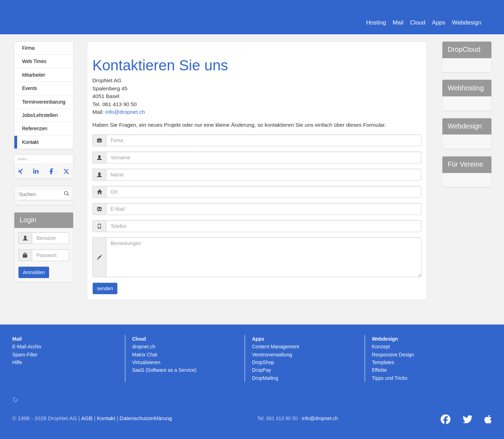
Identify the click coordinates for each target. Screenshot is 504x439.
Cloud (418, 23)
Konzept (381, 347)
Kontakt (30, 142)
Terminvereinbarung (44, 102)
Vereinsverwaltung (272, 355)
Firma (28, 48)
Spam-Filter (25, 355)
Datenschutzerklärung (146, 418)
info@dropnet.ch (125, 112)
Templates (383, 362)
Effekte (380, 370)
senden (105, 288)
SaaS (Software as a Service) (164, 370)
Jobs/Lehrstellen (40, 115)
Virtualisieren (146, 362)
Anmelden (34, 272)
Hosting (376, 23)
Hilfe (17, 362)
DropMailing (265, 378)
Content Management (276, 347)
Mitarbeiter (34, 75)
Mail (398, 23)
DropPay (261, 370)
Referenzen (35, 128)
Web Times (34, 61)
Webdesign (467, 23)
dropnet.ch (144, 347)
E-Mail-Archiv (27, 347)
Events (30, 88)
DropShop (263, 362)
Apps (439, 23)
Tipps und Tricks (390, 378)
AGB (87, 418)
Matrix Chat (145, 355)
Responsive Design (393, 355)
